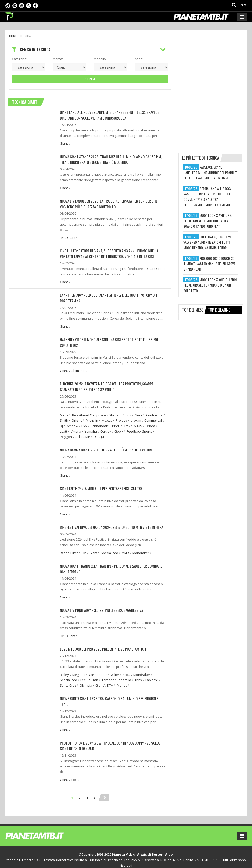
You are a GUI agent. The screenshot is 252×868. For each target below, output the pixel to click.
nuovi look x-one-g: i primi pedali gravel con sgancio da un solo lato (210, 285)
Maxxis (107, 417)
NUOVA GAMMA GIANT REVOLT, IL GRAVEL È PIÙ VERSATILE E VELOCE (103, 446)
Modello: (100, 59)
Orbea (150, 422)
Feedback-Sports (139, 428)
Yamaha (91, 428)
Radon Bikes (69, 549)
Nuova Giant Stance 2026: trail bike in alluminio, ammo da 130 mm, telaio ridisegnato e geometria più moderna (112, 159)
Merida (122, 680)
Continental (155, 412)
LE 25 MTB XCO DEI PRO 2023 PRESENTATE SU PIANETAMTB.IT (100, 644)
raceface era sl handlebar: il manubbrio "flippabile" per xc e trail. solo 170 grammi (210, 172)
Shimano (78, 368)
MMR (125, 549)
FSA (84, 422)
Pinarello (125, 675)
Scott (126, 669)
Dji (62, 422)
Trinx (138, 675)
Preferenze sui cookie (110, 859)
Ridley (64, 669)
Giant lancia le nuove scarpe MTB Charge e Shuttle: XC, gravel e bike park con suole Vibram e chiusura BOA (110, 115)
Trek (127, 422)
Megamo (79, 669)
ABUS (138, 422)
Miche (64, 412)
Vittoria (76, 428)
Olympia (86, 680)
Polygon (66, 433)
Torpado (108, 675)
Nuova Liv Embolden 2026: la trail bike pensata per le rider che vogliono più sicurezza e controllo (106, 202)
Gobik (119, 428)
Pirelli (116, 422)
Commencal (153, 417)
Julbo (105, 433)
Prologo (121, 417)
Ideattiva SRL (172, 859)
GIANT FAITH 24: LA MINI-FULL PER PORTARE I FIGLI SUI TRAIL (99, 485)
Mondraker (141, 549)
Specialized (110, 549)
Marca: (58, 59)
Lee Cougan (89, 675)
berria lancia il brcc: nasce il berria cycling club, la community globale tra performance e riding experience (207, 197)
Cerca (90, 79)
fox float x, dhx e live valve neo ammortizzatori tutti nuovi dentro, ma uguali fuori (207, 242)
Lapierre (152, 675)
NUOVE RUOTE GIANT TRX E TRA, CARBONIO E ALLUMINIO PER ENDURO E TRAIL (110, 693)
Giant (64, 143)
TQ (96, 433)
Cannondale (100, 422)
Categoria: (19, 59)
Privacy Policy (81, 859)
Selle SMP (83, 433)
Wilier (115, 669)
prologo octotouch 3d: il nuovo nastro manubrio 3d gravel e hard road (210, 264)
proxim (136, 417)
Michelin (92, 417)
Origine (77, 417)
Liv (62, 236)
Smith (64, 417)
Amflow (72, 422)
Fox (129, 412)
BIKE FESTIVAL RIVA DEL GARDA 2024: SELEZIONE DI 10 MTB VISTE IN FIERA (108, 523)
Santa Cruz (68, 680)
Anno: (139, 59)
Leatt (63, 428)
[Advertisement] (215, 74)
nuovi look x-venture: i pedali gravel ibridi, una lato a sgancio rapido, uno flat (208, 221)
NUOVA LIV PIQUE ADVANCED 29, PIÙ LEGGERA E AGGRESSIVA (99, 605)
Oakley (106, 428)
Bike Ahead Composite (89, 412)
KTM (110, 680)
